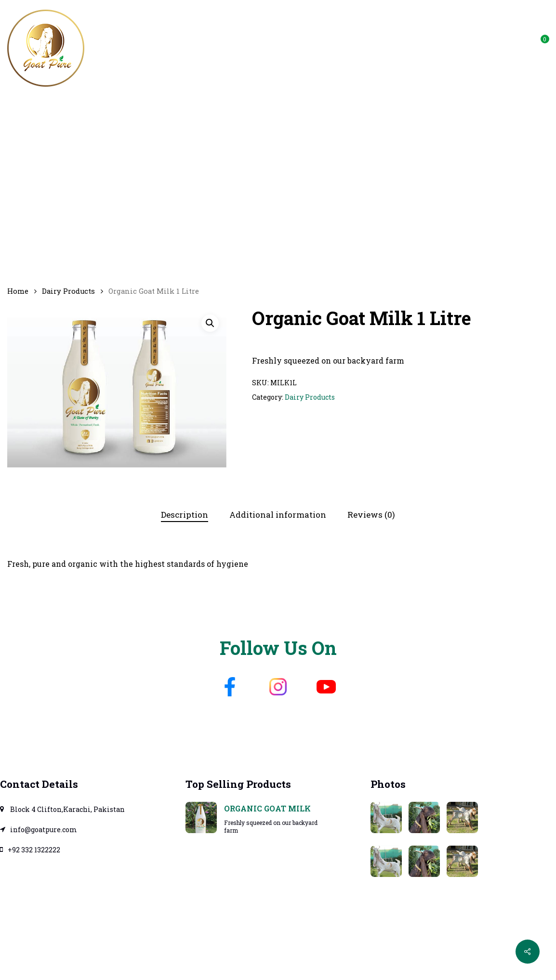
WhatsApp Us (408, 42)
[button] (210, 323)
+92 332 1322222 (30, 850)
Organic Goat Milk (267, 808)
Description (185, 515)
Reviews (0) (371, 515)
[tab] (185, 515)
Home (18, 291)
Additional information (278, 515)
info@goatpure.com (489, 42)
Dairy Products (68, 291)
